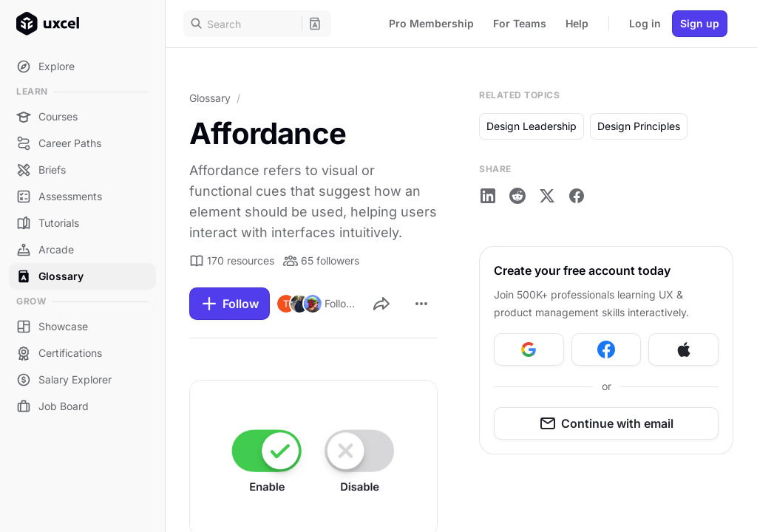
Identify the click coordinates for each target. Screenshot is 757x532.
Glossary (210, 98)
